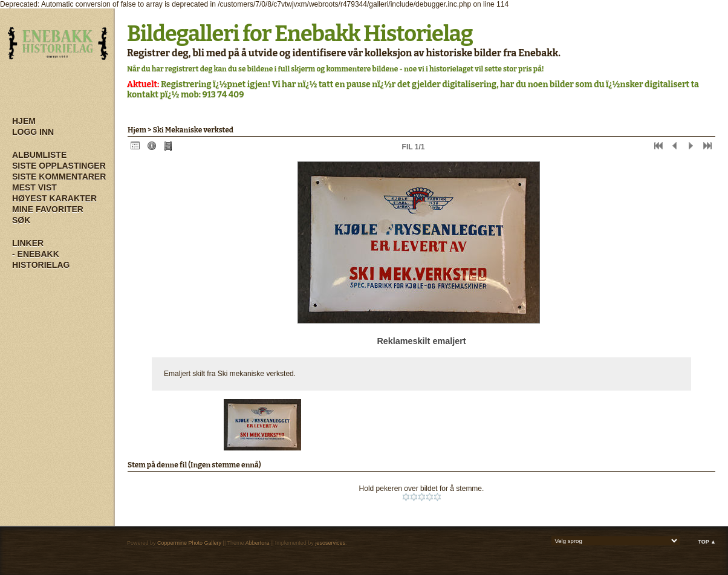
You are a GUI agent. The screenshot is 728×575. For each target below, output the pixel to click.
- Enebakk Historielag (41, 259)
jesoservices (330, 543)
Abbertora (258, 543)
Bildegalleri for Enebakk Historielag (300, 34)
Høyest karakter (54, 198)
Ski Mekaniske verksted (193, 130)
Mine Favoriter (48, 209)
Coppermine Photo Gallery (189, 543)
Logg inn (33, 132)
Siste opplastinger (59, 166)
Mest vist (34, 187)
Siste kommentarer (59, 177)
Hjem (24, 121)
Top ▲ (707, 542)
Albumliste (39, 155)
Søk (21, 220)
